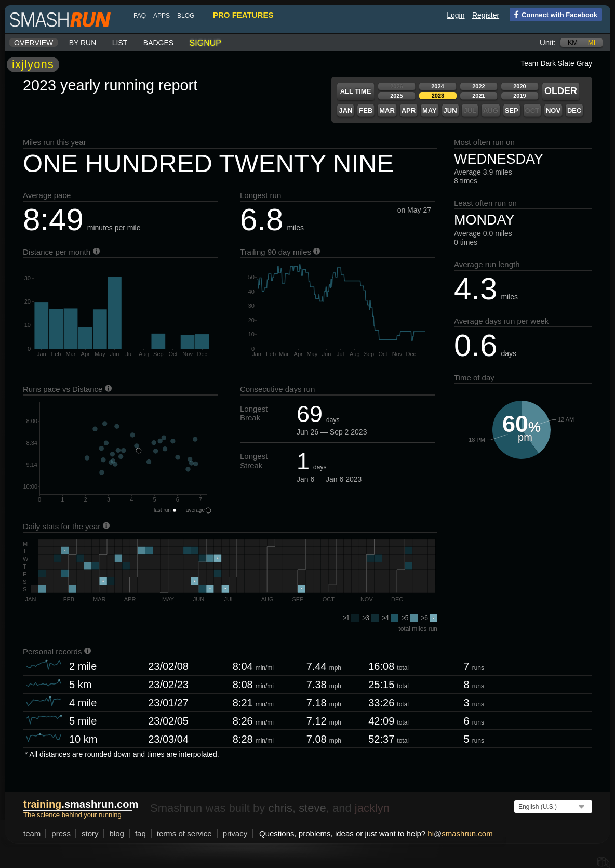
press (61, 833)
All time (356, 91)
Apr (409, 110)
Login (456, 15)
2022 (478, 86)
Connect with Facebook (553, 14)
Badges (158, 43)
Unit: (548, 42)
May (430, 110)
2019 (519, 96)
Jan (345, 110)
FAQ (140, 16)
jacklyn (372, 808)
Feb (366, 110)
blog (186, 16)
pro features (243, 15)
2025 (396, 96)
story (90, 833)
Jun (450, 110)
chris (280, 808)
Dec (574, 110)
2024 (437, 86)
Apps (162, 16)
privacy (235, 833)
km (573, 42)
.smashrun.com (81, 804)
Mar (387, 110)
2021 (478, 96)
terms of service (184, 833)
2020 (519, 86)
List (120, 43)
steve (312, 808)
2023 (438, 96)
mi (592, 42)
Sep (512, 110)
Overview (34, 43)
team (32, 833)
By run (83, 43)
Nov (553, 110)
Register (486, 15)
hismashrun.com (460, 833)
